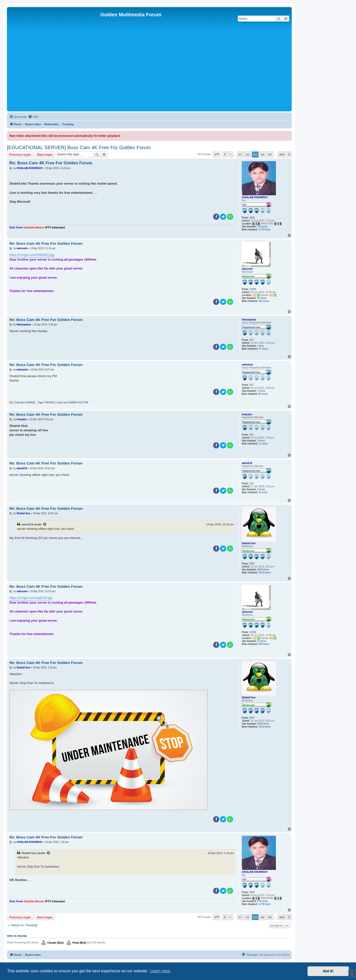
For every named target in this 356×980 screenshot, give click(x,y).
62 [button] (248, 154)
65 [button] (270, 154)
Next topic (45, 154)
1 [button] (230, 154)
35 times (263, 492)
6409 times (263, 570)
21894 (253, 289)
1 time (260, 346)
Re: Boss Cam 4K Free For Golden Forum (51, 163)
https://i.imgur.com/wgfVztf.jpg (31, 598)
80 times (263, 394)
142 (252, 483)
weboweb (247, 365)
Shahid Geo (249, 543)
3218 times (264, 573)
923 (252, 340)
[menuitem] (33, 117)
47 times (263, 349)
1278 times (264, 230)
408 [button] (282, 154)
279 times (262, 227)
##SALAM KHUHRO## (255, 197)
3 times (261, 441)
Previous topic (20, 154)
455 (252, 435)
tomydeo (247, 414)
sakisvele (247, 269)
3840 (252, 218)
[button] (217, 154)
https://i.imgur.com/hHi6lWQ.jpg (32, 255)
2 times (261, 391)
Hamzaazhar (249, 320)
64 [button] (263, 154)
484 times (264, 301)
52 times (262, 298)
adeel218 (247, 463)
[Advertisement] (149, 73)
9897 (252, 564)
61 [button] (240, 154)
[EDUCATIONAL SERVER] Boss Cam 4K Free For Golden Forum (79, 147)
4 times (261, 489)
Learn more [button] (160, 971)
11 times (263, 444)
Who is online (17, 936)
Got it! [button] (328, 971)
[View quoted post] (45, 524)
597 (252, 385)
